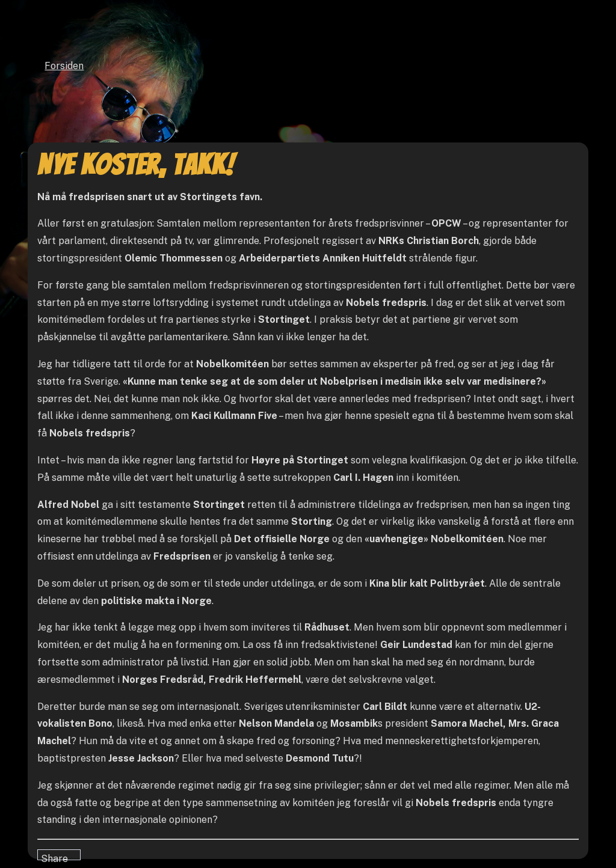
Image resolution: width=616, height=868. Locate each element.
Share (54, 857)
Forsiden (64, 66)
